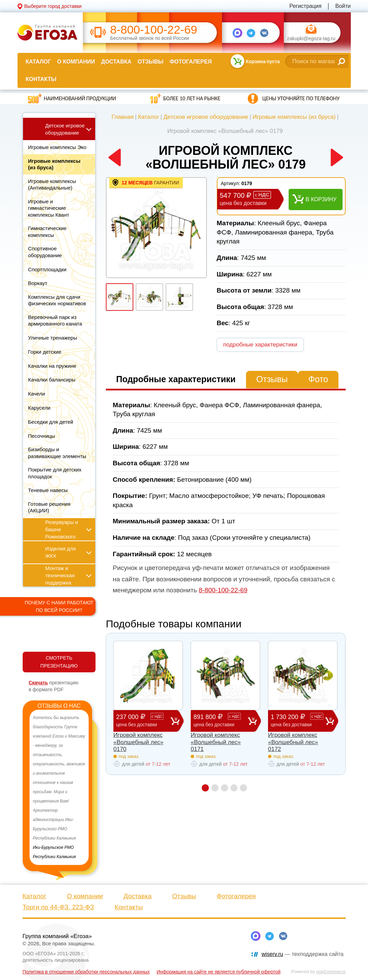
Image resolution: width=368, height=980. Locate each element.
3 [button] (225, 788)
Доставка (116, 62)
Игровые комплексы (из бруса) (294, 117)
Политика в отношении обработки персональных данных (86, 972)
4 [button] (234, 788)
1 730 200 (298, 721)
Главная (122, 117)
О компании (76, 62)
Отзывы (151, 62)
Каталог (38, 62)
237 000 (143, 721)
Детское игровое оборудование (206, 117)
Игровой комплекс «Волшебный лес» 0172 (293, 742)
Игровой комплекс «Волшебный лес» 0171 (216, 742)
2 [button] (215, 788)
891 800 (221, 721)
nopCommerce (331, 972)
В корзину (321, 199)
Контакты (41, 79)
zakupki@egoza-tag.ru (311, 39)
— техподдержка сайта (302, 954)
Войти (343, 6)
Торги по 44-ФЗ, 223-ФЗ (58, 907)
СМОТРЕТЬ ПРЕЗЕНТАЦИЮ (59, 662)
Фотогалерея (191, 62)
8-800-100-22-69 (154, 30)
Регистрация (305, 6)
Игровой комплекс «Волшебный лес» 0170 (138, 742)
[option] (59, 787)
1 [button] (205, 788)
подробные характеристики (260, 345)
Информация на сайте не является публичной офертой (219, 972)
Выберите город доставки (53, 6)
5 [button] (244, 788)
